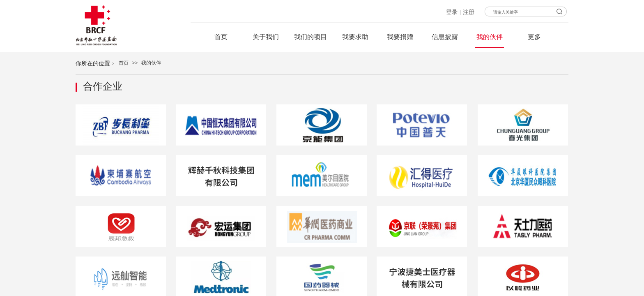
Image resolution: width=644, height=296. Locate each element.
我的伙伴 (151, 63)
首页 (124, 63)
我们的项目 (310, 37)
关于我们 (266, 37)
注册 (469, 12)
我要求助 (355, 37)
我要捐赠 (400, 37)
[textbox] (541, 12)
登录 (452, 12)
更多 (534, 37)
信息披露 (445, 37)
